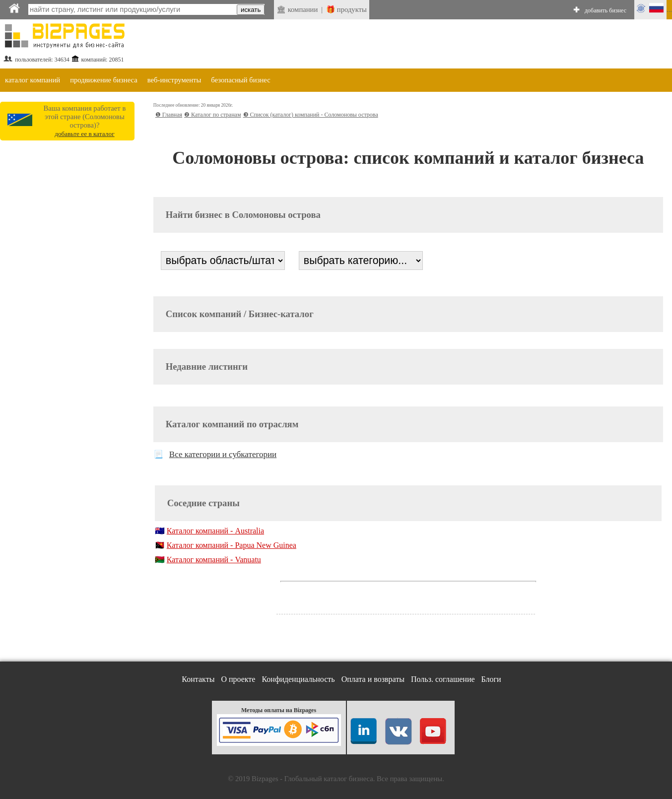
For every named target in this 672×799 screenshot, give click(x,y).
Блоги (491, 679)
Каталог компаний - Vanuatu (214, 560)
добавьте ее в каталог (85, 134)
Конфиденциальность (298, 679)
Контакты (198, 679)
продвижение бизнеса (104, 80)
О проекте (238, 679)
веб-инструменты (174, 80)
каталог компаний (33, 80)
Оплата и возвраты (373, 679)
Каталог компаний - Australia (215, 531)
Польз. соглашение (443, 679)
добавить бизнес (605, 10)
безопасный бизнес (240, 80)
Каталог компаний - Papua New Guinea (232, 545)
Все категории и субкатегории (223, 454)
